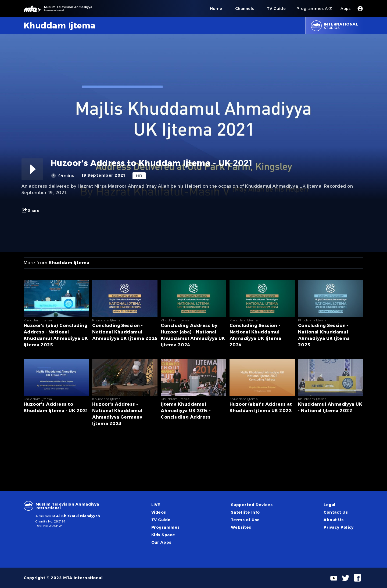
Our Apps (161, 542)
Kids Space (163, 535)
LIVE (156, 505)
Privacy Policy (339, 527)
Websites (241, 527)
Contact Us (336, 512)
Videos (159, 512)
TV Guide (161, 520)
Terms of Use (245, 520)
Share (30, 210)
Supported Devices (252, 505)
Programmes (166, 527)
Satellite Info (245, 512)
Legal (329, 505)
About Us (334, 520)
